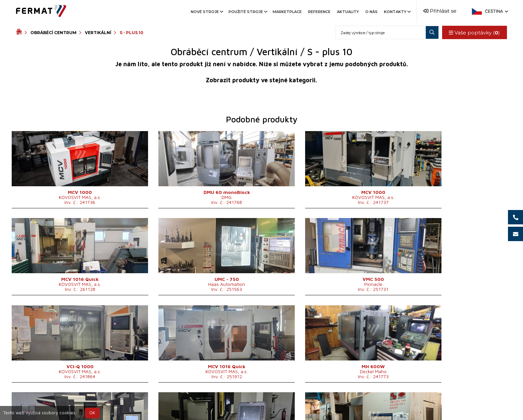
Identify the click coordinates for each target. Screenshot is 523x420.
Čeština (496, 11)
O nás (371, 12)
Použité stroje (247, 12)
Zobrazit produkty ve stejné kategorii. (261, 80)
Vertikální (98, 33)
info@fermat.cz (322, 404)
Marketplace (287, 12)
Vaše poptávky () (474, 33)
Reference (319, 12)
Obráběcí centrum (53, 33)
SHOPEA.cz (67, 404)
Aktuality (348, 12)
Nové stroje (207, 12)
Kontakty (397, 12)
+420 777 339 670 (272, 404)
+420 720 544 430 (217, 404)
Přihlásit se (440, 11)
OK (92, 413)
